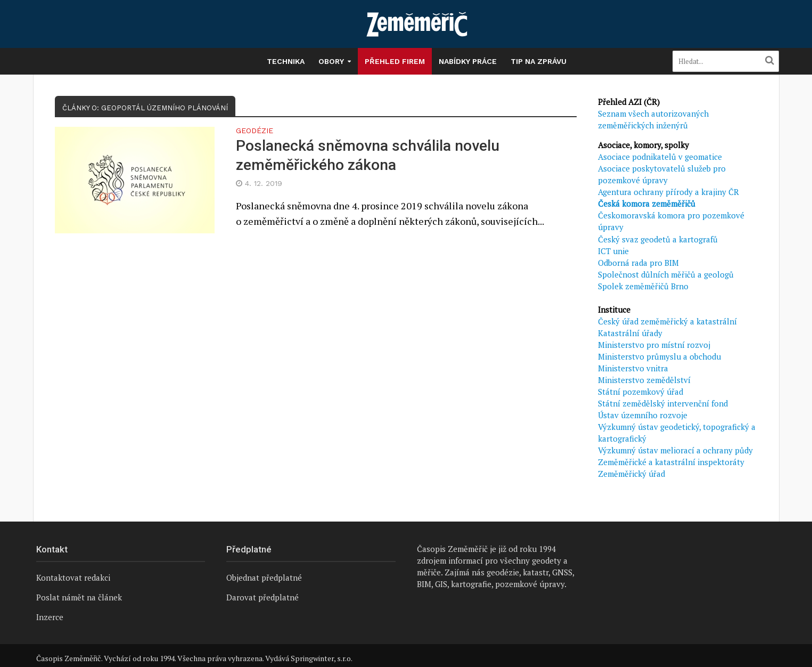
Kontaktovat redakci (73, 577)
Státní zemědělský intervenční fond (663, 403)
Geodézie (255, 131)
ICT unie (613, 251)
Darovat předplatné (263, 597)
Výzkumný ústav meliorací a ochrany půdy (675, 450)
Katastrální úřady (630, 333)
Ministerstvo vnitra (633, 368)
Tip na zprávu (539, 61)
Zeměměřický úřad (631, 474)
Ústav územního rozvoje (643, 415)
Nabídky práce (468, 61)
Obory (331, 61)
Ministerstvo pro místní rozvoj (654, 345)
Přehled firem (395, 61)
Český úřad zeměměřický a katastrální (667, 321)
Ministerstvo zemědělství (644, 380)
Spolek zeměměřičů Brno (643, 286)
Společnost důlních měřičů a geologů (666, 274)
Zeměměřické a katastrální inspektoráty (671, 462)
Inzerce (50, 617)
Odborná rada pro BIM (638, 263)
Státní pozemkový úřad (641, 392)
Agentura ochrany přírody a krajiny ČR (669, 192)
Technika (286, 61)
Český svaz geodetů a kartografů (658, 239)
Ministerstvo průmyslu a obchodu (659, 356)
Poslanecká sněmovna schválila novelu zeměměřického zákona (368, 155)
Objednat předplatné (264, 577)
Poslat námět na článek (79, 597)
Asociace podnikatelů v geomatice (660, 157)
